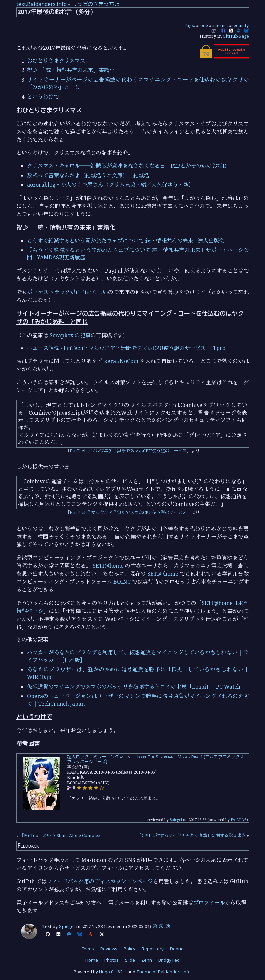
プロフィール (209, 903)
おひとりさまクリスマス (56, 61)
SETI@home (108, 566)
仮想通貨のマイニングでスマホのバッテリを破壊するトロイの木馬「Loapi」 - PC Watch (134, 687)
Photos (112, 960)
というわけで (43, 97)
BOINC (122, 582)
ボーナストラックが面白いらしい (67, 292)
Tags (189, 25)
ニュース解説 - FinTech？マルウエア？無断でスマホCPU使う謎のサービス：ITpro (126, 348)
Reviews (109, 949)
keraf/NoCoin (121, 361)
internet (220, 25)
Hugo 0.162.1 (113, 972)
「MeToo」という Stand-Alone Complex (60, 835)
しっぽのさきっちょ (96, 4)
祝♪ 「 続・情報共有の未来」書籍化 (71, 70)
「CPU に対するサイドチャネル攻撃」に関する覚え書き (192, 835)
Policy (130, 949)
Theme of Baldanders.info (163, 972)
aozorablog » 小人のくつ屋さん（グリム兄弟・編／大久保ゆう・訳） (110, 185)
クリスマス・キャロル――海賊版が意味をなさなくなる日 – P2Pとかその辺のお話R (127, 166)
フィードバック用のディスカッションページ (100, 881)
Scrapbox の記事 (70, 335)
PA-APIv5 (239, 819)
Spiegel (176, 819)
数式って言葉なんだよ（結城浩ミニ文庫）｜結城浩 (88, 175)
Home (92, 960)
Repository (153, 949)
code (203, 25)
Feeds (88, 949)
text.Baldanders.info (41, 4)
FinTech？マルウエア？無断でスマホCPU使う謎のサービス (128, 451)
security (240, 25)
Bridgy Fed (169, 960)
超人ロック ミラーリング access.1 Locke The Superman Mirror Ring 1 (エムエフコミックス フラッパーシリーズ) (158, 759)
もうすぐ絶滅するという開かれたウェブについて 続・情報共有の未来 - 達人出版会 (126, 241)
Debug (177, 949)
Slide (130, 960)
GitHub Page (236, 36)
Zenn (147, 960)
